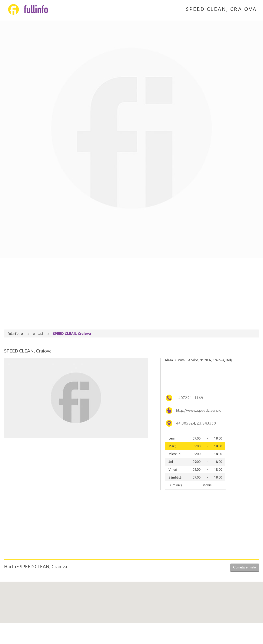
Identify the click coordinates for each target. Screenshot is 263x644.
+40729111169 (190, 398)
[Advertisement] (131, 295)
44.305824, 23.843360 (196, 423)
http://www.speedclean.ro (199, 410)
